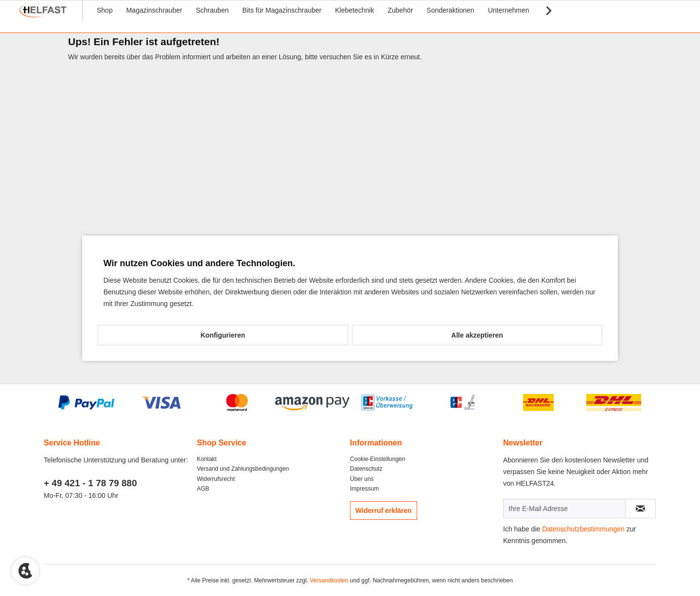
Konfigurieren (223, 335)
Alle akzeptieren (477, 335)
